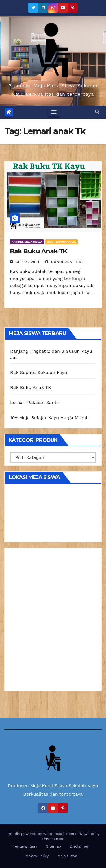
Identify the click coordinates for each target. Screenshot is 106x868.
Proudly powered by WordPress (35, 834)
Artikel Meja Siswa (27, 242)
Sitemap (54, 846)
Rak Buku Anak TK (38, 251)
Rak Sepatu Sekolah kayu (39, 372)
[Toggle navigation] (54, 112)
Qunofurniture (64, 262)
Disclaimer (79, 846)
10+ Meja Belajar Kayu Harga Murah (49, 418)
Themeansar (52, 839)
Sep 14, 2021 (27, 262)
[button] (97, 112)
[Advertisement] (53, 621)
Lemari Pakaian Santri (35, 402)
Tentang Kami (25, 846)
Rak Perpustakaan (62, 242)
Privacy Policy (37, 856)
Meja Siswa (67, 856)
